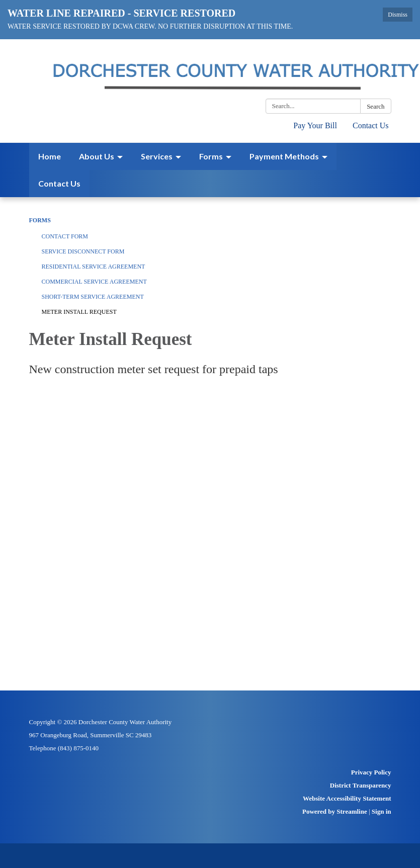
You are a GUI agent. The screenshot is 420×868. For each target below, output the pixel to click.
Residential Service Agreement (94, 267)
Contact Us (371, 125)
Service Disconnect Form (83, 251)
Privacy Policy (371, 772)
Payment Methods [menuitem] (284, 156)
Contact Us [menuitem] (59, 183)
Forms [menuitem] (211, 156)
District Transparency (361, 785)
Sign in (382, 811)
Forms (40, 220)
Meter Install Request (79, 312)
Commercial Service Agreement (94, 282)
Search (375, 106)
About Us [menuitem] (97, 156)
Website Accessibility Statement (347, 798)
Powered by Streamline (335, 811)
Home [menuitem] (50, 156)
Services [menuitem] (157, 156)
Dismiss (398, 15)
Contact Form (65, 236)
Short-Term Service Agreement (93, 297)
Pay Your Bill (315, 125)
